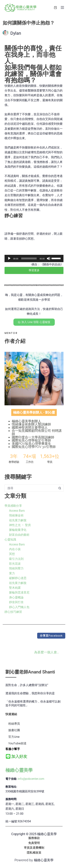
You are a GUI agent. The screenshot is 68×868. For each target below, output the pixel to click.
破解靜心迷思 (18, 578)
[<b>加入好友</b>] (8, 756)
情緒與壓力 (16, 568)
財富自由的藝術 (19, 535)
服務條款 (34, 838)
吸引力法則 (16, 559)
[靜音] (49, 258)
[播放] (9, 258)
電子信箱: (11, 779)
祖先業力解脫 (18, 520)
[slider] (29, 258)
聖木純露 (15, 588)
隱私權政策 (34, 853)
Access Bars (17, 511)
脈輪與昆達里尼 (19, 592)
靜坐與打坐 (16, 602)
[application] (34, 258)
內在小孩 (15, 549)
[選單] (62, 7)
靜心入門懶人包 (19, 607)
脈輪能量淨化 (18, 530)
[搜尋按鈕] (60, 488)
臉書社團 (14, 730)
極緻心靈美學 (19, 770)
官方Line (14, 737)
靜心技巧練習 (13, 612)
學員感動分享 (13, 506)
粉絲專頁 (14, 724)
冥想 (12, 554)
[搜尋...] (30, 488)
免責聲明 (34, 843)
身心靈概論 (16, 597)
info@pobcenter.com (31, 779)
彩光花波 (15, 564)
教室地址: (11, 787)
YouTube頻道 (17, 743)
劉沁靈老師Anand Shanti (30, 672)
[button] (51, 636)
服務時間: (11, 799)
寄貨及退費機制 (34, 848)
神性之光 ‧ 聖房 (20, 525)
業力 (12, 573)
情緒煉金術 (16, 515)
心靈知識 (10, 539)
